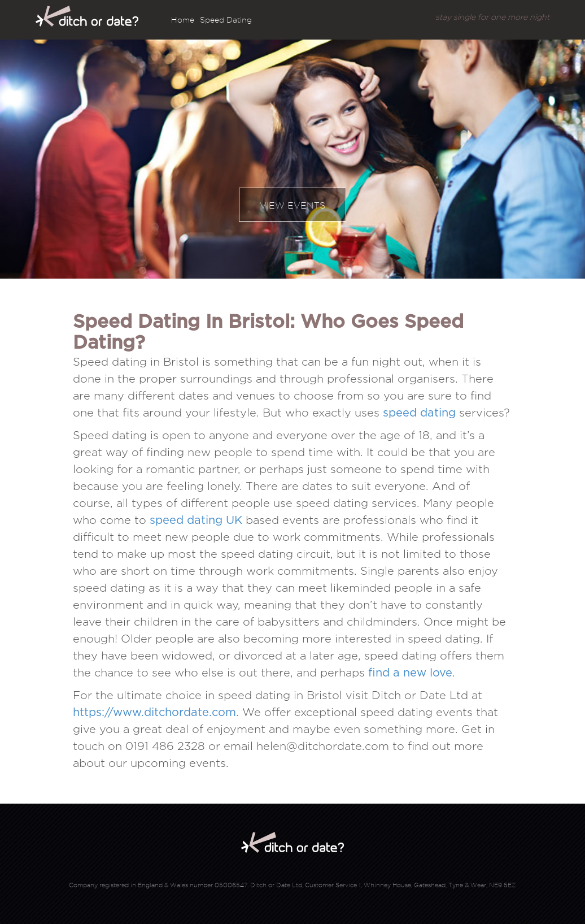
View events (292, 205)
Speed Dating (226, 20)
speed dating (419, 413)
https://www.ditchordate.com (154, 713)
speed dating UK (196, 520)
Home (183, 20)
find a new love (410, 673)
